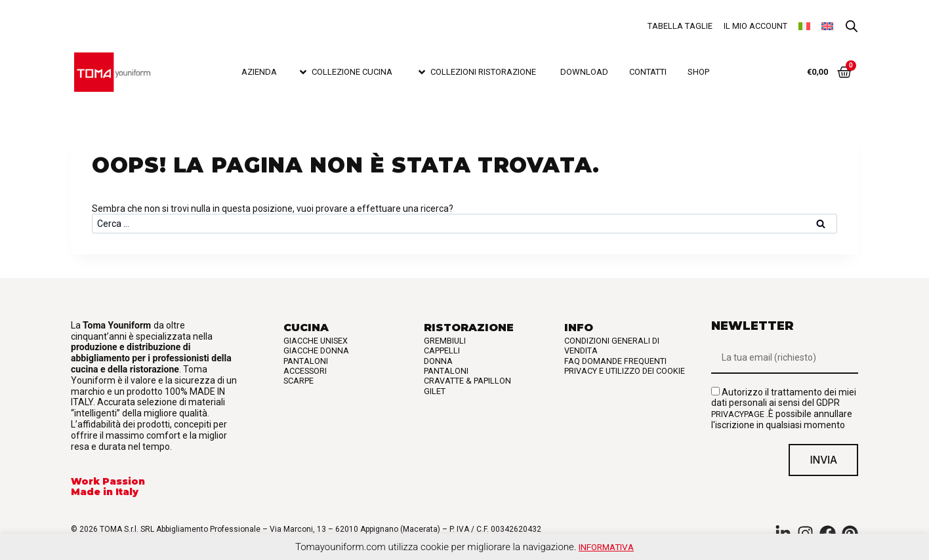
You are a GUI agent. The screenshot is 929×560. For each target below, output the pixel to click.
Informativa (606, 547)
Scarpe (299, 381)
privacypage (738, 414)
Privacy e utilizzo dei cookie (625, 371)
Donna (438, 361)
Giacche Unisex (316, 341)
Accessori (305, 371)
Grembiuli (445, 341)
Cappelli (442, 350)
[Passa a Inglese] (827, 26)
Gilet (435, 391)
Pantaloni (306, 361)
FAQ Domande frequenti (615, 361)
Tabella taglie (680, 26)
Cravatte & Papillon (467, 381)
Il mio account (755, 26)
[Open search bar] (852, 27)
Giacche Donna (316, 350)
